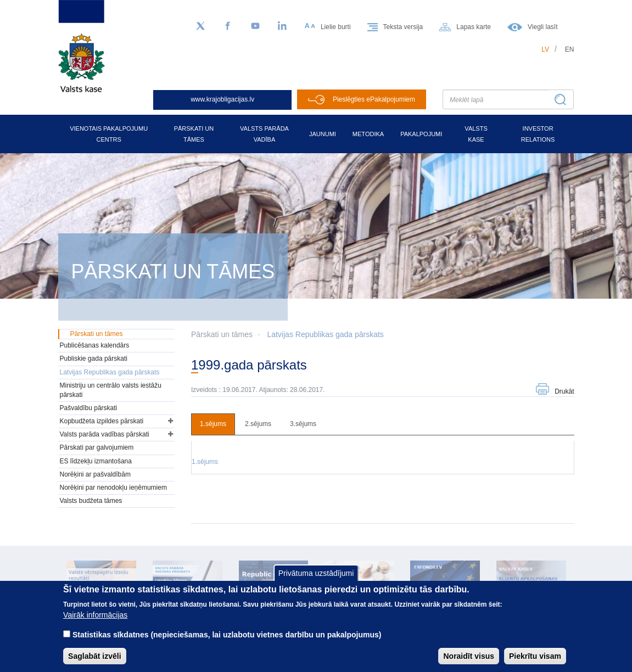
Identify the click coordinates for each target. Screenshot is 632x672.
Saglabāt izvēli (94, 663)
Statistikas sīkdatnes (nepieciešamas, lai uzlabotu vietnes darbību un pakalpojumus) (227, 641)
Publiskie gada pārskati (94, 359)
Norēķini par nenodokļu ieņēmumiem (113, 488)
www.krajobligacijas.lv (222, 99)
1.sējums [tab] (213, 424)
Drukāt (564, 391)
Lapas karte (474, 27)
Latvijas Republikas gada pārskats (325, 334)
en (570, 49)
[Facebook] (228, 26)
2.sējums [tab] (258, 424)
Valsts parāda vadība (264, 134)
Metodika (368, 134)
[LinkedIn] (283, 26)
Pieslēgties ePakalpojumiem (374, 99)
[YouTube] (255, 26)
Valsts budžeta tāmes (91, 501)
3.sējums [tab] (303, 424)
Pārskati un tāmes (194, 134)
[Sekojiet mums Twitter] (200, 26)
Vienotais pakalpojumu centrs (109, 134)
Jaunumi (323, 134)
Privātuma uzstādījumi (316, 579)
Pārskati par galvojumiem (97, 447)
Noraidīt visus (469, 663)
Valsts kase (476, 134)
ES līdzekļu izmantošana (96, 461)
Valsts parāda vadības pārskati (105, 434)
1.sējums (205, 462)
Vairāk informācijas (95, 621)
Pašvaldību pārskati (89, 408)
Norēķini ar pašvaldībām (95, 474)
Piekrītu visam (535, 663)
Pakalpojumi (421, 134)
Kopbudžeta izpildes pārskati (102, 421)
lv (545, 49)
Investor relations (538, 134)
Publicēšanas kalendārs (95, 345)
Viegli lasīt (542, 27)
